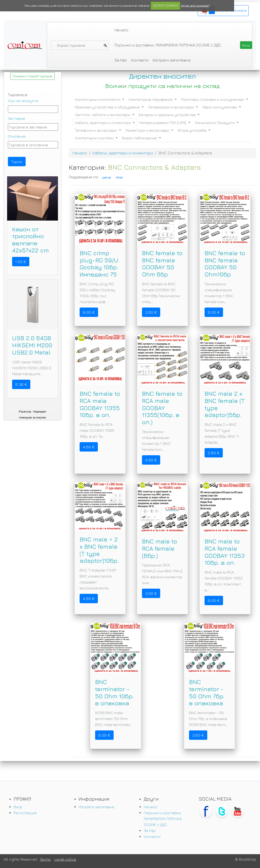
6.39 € (21, 384)
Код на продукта (23, 101)
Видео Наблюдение (140, 138)
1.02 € (21, 262)
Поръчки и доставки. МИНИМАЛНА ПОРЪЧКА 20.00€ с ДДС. (168, 45)
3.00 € (151, 593)
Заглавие (17, 118)
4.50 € (151, 460)
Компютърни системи (95, 138)
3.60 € (151, 312)
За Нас (121, 60)
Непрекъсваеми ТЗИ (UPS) (163, 123)
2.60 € (214, 453)
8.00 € (89, 312)
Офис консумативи (220, 107)
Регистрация (25, 813)
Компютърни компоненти (98, 99)
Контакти (140, 60)
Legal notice (65, 859)
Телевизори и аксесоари (172, 107)
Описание (17, 136)
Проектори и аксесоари (148, 130)
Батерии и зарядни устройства (168, 115)
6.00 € (214, 312)
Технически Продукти (215, 123)
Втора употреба (193, 130)
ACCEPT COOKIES (165, 5)
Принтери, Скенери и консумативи (213, 99)
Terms (45, 859)
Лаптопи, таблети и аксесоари (103, 115)
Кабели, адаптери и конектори (103, 123)
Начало (121, 30)
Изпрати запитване (172, 60)
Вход (18, 807)
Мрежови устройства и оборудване (108, 107)
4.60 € (89, 447)
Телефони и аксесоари (96, 130)
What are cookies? (195, 5)
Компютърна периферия (151, 99)
